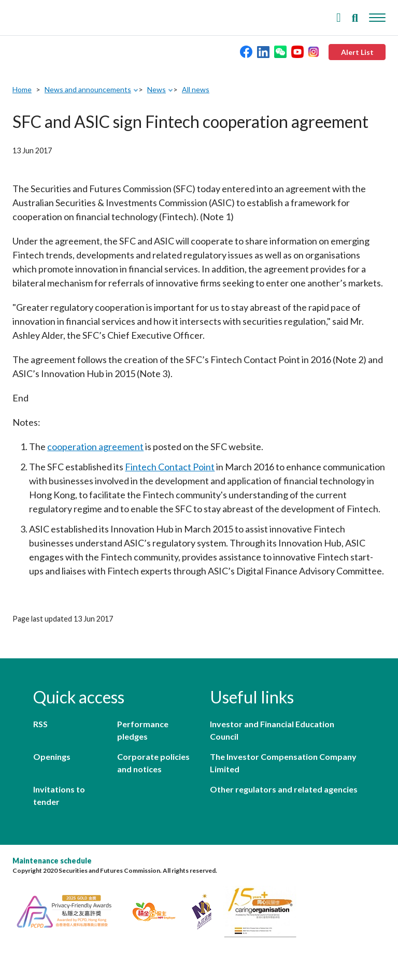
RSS (40, 724)
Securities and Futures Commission (36, 15)
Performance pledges (143, 730)
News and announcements (88, 89)
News (157, 89)
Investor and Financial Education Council (272, 730)
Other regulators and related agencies (284, 789)
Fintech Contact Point (170, 467)
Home (22, 89)
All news (196, 89)
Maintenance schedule (52, 861)
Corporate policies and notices (153, 763)
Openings (52, 756)
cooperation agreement (95, 446)
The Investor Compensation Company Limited (283, 763)
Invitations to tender (59, 795)
